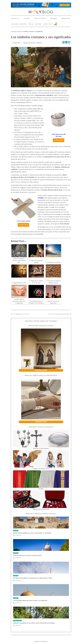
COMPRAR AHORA (41, 370)
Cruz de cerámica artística (23, 221)
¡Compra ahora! (59, 140)
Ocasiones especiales (19, 24)
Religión (54, 18)
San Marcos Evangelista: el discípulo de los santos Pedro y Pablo (33, 578)
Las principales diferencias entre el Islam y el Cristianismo (30, 601)
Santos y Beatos (40, 18)
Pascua (31, 24)
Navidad (38, 24)
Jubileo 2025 (48, 24)
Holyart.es (15, 18)
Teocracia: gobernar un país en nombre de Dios (27, 555)
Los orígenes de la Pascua (21, 314)
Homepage (13, 31)
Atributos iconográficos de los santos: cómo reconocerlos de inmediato (34, 623)
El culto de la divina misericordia (59, 314)
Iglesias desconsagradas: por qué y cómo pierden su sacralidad (32, 533)
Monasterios (66, 18)
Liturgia (27, 18)
